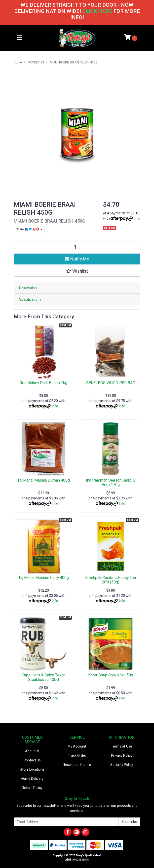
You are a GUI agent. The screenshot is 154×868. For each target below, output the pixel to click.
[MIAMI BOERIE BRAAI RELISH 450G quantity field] (77, 247)
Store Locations (32, 769)
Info (137, 218)
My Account (77, 746)
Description (28, 288)
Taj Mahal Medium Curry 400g (44, 578)
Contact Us (32, 760)
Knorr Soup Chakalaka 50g (111, 675)
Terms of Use (122, 746)
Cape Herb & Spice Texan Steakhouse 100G (43, 677)
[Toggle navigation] (19, 38)
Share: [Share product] (28, 229)
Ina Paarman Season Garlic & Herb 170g (111, 483)
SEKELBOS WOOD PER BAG (111, 383)
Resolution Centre (77, 765)
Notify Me (77, 259)
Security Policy (122, 765)
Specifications (30, 299)
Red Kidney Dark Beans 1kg (43, 383)
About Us (32, 751)
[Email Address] (66, 822)
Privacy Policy (122, 755)
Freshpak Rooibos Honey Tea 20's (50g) (111, 580)
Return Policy (32, 788)
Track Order (77, 755)
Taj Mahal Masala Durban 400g (44, 480)
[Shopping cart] (131, 38)
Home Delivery (32, 779)
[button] (77, 271)
